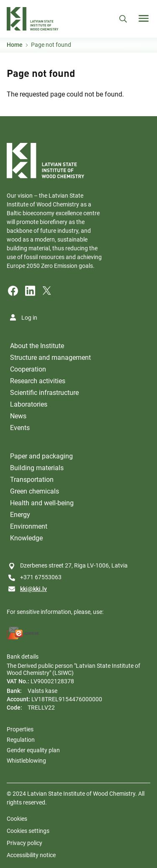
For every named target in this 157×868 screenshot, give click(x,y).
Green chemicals (35, 491)
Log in (29, 318)
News (18, 416)
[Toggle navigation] (144, 18)
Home (15, 45)
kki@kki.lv (33, 589)
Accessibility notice (31, 855)
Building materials (37, 468)
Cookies (17, 819)
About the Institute (37, 346)
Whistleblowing (26, 761)
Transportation (32, 480)
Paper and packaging (41, 456)
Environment (29, 526)
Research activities (38, 381)
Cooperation (28, 369)
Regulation (21, 740)
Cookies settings (28, 831)
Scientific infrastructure (44, 393)
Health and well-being (42, 503)
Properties (20, 729)
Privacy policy (24, 843)
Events (20, 428)
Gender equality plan (33, 750)
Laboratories (29, 404)
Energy (20, 515)
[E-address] (23, 633)
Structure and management (50, 358)
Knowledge (26, 538)
